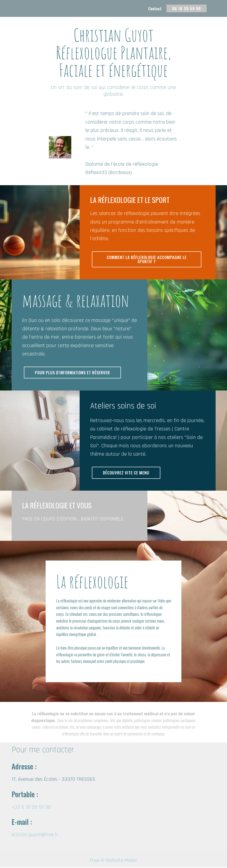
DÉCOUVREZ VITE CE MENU (127, 473)
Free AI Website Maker (113, 861)
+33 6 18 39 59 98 (31, 808)
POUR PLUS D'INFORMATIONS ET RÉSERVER (74, 373)
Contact (155, 8)
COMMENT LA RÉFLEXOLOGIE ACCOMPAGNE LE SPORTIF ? (147, 259)
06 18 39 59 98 (187, 8)
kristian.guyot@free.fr (35, 835)
